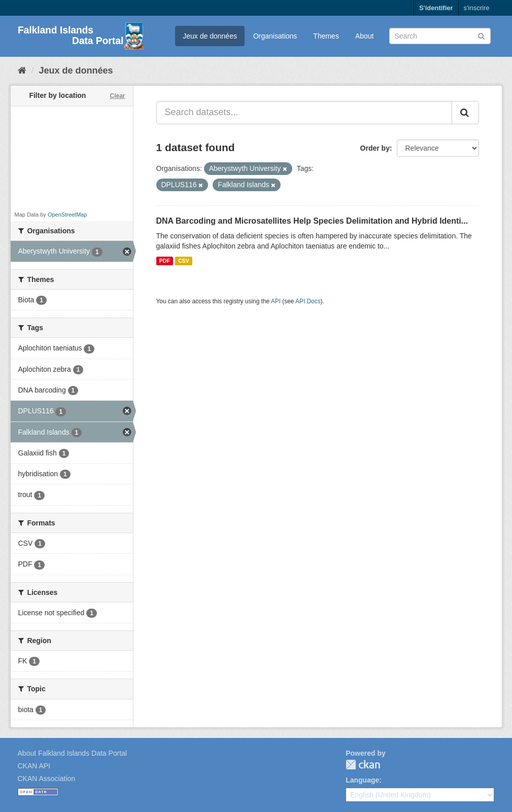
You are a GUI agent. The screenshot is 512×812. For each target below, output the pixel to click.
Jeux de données (210, 36)
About (365, 36)
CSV (184, 261)
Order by (375, 148)
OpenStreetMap (67, 215)
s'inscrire (477, 8)
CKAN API (34, 766)
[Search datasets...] (304, 113)
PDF (165, 261)
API (276, 301)
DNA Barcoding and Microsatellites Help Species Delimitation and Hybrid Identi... (312, 221)
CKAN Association (47, 779)
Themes (326, 36)
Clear (117, 96)
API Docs (308, 301)
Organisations (275, 36)
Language (362, 780)
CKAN (363, 765)
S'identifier (436, 8)
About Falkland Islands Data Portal (73, 753)
